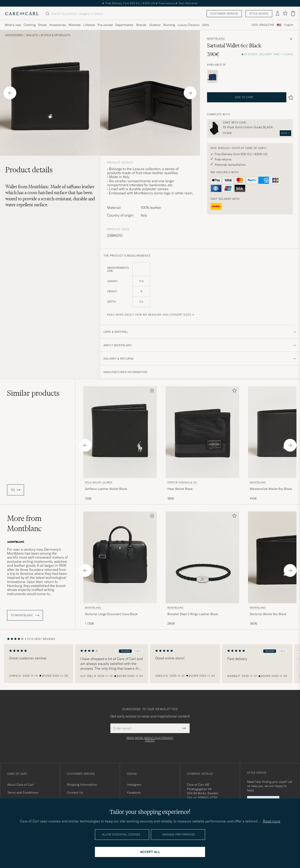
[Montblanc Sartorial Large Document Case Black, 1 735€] (120, 569)
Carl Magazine (263, 25)
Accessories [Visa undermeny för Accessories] (58, 25)
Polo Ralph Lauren (99, 482)
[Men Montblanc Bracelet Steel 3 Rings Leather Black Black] (202, 557)
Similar (33, 393)
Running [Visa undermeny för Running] (169, 25)
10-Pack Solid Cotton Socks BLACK (248, 127)
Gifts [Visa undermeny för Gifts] (206, 25)
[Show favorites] (285, 14)
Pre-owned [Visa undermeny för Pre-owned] (105, 25)
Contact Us (75, 793)
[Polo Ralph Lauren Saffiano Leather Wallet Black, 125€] (120, 443)
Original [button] (138, 651)
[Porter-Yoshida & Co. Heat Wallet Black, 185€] (202, 443)
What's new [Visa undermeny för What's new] (13, 25)
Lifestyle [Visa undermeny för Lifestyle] (89, 25)
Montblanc (216, 39)
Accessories (14, 35)
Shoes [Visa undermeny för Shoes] (42, 25)
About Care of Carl (20, 785)
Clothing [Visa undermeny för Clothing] (30, 25)
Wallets (32, 35)
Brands (141, 25)
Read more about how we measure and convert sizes (149, 315)
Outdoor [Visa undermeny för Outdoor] (155, 25)
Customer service (224, 14)
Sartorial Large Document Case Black (111, 614)
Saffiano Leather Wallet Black (106, 489)
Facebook (134, 793)
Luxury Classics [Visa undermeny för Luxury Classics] (189, 25)
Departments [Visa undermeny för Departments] (124, 25)
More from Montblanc (24, 523)
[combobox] (289, 25)
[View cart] (293, 14)
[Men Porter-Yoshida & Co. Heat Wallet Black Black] (202, 432)
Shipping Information (82, 785)
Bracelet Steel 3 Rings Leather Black (193, 614)
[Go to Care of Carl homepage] (22, 14)
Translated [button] (126, 651)
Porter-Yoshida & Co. (182, 482)
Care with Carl (235, 123)
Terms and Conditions (23, 793)
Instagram (134, 785)
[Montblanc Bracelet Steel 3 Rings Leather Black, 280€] (202, 569)
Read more (272, 821)
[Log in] (278, 14)
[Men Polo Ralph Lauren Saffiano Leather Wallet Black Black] (120, 432)
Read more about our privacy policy (150, 739)
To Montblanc (25, 615)
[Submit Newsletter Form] (184, 728)
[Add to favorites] (151, 391)
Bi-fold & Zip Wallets (56, 35)
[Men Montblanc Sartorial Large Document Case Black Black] (120, 557)
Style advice (259, 14)
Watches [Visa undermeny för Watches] (75, 25)
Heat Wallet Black (180, 489)
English (289, 25)
